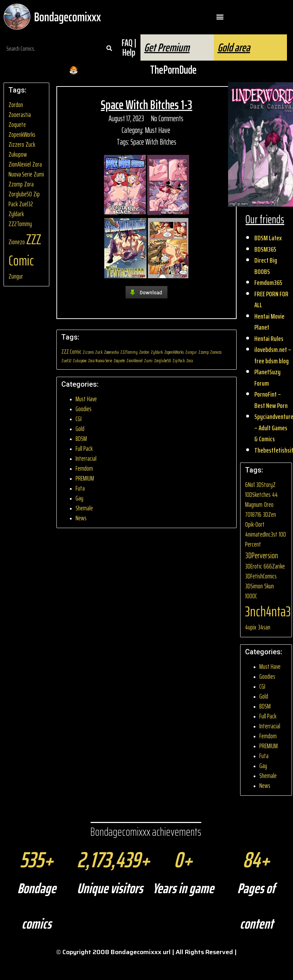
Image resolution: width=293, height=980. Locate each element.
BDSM (81, 439)
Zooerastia (20, 115)
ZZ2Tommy (20, 224)
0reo (269, 505)
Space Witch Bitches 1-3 (146, 105)
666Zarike (274, 566)
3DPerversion (262, 555)
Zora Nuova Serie (25, 169)
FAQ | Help (129, 47)
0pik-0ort (255, 524)
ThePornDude (173, 70)
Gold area (234, 47)
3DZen (269, 514)
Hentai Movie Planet (269, 322)
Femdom (84, 468)
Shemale (84, 508)
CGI (79, 419)
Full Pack (84, 449)
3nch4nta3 (268, 612)
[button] (220, 17)
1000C (251, 596)
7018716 (253, 514)
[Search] (109, 49)
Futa (80, 488)
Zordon (16, 105)
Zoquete (17, 125)
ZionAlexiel (20, 164)
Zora (29, 184)
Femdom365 (268, 282)
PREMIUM (85, 478)
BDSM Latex (268, 238)
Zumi (39, 174)
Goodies (84, 409)
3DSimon (254, 586)
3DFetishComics (261, 576)
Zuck (30, 144)
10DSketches (258, 495)
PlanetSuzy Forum (267, 377)
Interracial (86, 458)
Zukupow (18, 154)
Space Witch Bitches (153, 142)
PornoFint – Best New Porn (271, 400)
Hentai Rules (269, 338)
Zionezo (17, 242)
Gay (79, 498)
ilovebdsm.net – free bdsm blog (273, 355)
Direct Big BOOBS (266, 266)
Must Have (157, 130)
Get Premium (167, 47)
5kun (269, 586)
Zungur (16, 276)
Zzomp (16, 184)
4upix (251, 627)
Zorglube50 (20, 194)
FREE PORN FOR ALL (271, 299)
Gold (80, 429)
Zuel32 (26, 204)
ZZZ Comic (25, 250)
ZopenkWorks (22, 135)
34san (264, 627)
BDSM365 (265, 249)
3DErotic (254, 566)
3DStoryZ (266, 485)
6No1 (250, 485)
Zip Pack (179, 361)
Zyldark (16, 214)
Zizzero (16, 144)
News (81, 518)
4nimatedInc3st (261, 534)
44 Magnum (261, 500)
